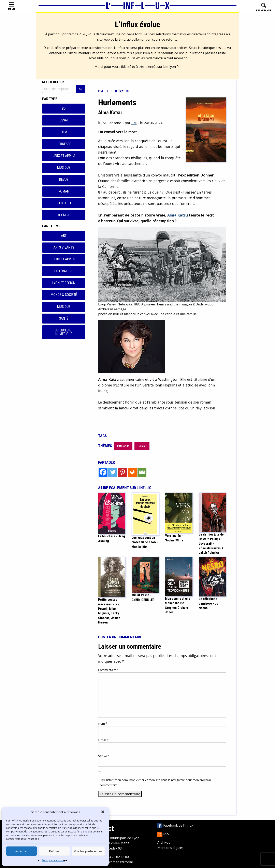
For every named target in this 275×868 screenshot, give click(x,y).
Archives (164, 842)
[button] (103, 812)
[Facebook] (103, 472)
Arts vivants (64, 247)
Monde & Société (64, 295)
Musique (64, 168)
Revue (64, 180)
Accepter (21, 851)
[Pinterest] (122, 472)
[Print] (132, 472)
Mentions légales (170, 848)
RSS (163, 834)
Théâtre (64, 215)
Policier (142, 446)
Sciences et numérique (64, 332)
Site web (104, 756)
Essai (64, 120)
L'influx (103, 91)
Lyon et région (64, 283)
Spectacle (64, 203)
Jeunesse (64, 144)
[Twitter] (113, 472)
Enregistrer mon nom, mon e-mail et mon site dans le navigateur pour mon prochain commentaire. (155, 782)
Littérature (64, 271)
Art (64, 236)
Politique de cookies (53, 860)
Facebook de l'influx (175, 825)
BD (64, 108)
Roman (64, 191)
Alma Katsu (178, 215)
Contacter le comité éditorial (111, 862)
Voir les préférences (88, 851)
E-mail (103, 740)
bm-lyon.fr (171, 67)
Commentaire (108, 670)
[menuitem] (106, 91)
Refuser (54, 851)
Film (64, 132)
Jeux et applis (64, 156)
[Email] (142, 472)
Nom (103, 724)
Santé (64, 318)
